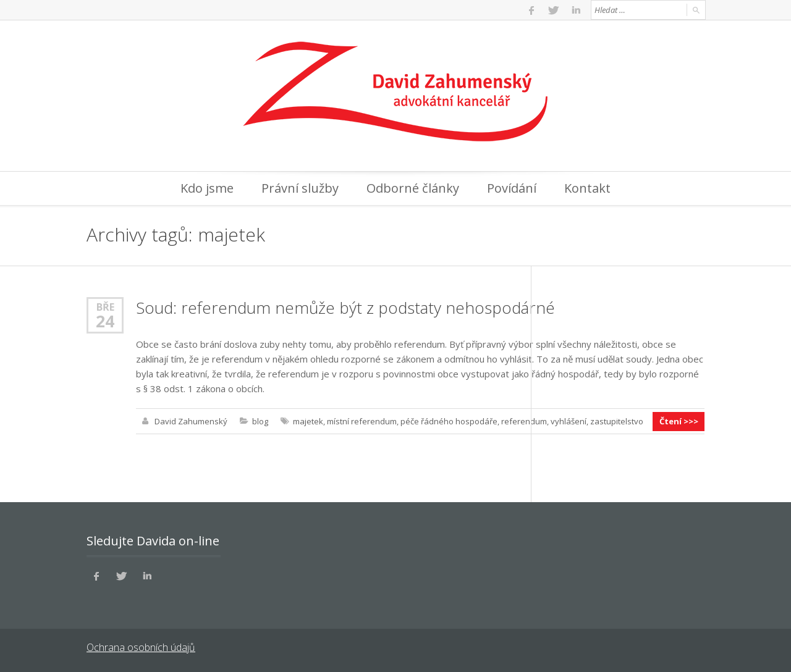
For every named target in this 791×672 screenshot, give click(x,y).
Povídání (512, 188)
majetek (308, 421)
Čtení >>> (679, 421)
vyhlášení (569, 421)
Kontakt (587, 188)
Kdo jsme (207, 188)
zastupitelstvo (617, 421)
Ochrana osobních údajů (141, 647)
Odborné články (413, 188)
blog (260, 421)
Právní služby (300, 188)
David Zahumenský (191, 421)
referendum (524, 421)
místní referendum (362, 421)
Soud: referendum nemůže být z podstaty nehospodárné (345, 308)
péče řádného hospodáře (449, 421)
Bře (105, 307)
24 (105, 321)
